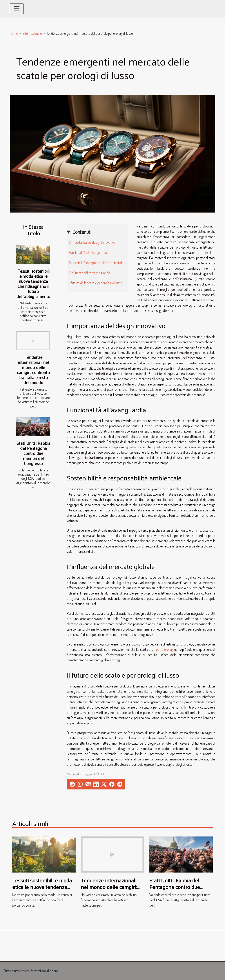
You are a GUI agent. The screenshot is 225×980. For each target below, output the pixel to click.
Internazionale (32, 33)
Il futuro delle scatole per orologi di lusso (96, 283)
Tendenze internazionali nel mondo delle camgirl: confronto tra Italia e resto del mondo (33, 370)
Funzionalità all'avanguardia (88, 253)
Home (14, 33)
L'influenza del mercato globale (90, 273)
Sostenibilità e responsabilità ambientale (96, 263)
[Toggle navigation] (17, 9)
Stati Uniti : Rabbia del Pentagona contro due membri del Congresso (33, 453)
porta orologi (165, 649)
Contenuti (82, 232)
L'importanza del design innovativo (92, 242)
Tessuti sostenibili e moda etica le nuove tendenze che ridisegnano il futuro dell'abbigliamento (33, 284)
